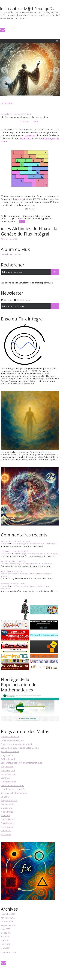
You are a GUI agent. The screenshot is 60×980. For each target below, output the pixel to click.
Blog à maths (7, 755)
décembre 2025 (8, 914)
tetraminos (25, 138)
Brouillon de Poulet (10, 751)
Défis (3, 219)
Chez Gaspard (8, 770)
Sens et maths (8, 804)
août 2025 (5, 929)
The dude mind (8, 819)
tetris (13, 221)
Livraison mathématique (12, 785)
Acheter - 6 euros (9, 239)
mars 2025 (6, 948)
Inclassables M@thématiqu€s (27, 8)
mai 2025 (5, 940)
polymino (48, 219)
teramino (5, 221)
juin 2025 (5, 937)
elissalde (5, 554)
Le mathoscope (8, 774)
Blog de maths (8, 823)
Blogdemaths (7, 767)
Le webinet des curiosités (13, 789)
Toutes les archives (9, 952)
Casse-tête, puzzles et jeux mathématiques (22, 763)
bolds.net (18, 199)
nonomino (37, 219)
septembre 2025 (9, 925)
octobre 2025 (7, 922)
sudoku (19, 219)
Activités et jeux (42, 216)
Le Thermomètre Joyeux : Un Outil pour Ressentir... (25, 587)
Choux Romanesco (10, 736)
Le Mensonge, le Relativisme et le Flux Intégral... (35, 544)
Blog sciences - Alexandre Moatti (16, 744)
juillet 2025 (6, 933)
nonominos (30, 135)
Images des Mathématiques (14, 793)
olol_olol (5, 544)
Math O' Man (7, 808)
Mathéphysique (8, 782)
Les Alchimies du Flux (11, 254)
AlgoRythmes (7, 812)
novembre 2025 (8, 918)
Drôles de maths (9, 759)
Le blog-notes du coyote (12, 740)
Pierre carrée (7, 827)
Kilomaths (6, 815)
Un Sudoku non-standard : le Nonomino (24, 117)
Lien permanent (10, 216)
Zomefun (5, 778)
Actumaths (6, 834)
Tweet (35, 121)
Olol (3, 564)
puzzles (28, 219)
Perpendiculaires (9, 801)
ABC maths (6, 831)
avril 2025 (5, 944)
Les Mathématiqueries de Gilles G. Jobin (20, 748)
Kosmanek (6, 574)
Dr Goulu (5, 797)
